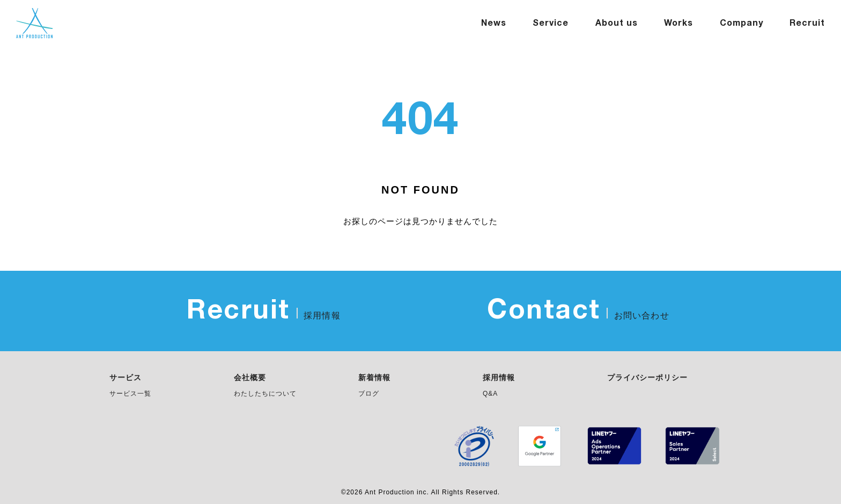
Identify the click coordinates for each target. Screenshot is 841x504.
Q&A (490, 394)
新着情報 (374, 378)
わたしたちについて (265, 394)
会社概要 (250, 378)
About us (617, 24)
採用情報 (499, 378)
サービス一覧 (130, 394)
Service (551, 24)
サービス (126, 378)
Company (742, 24)
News (494, 24)
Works (678, 24)
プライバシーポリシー (647, 378)
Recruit (807, 24)
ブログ (369, 394)
